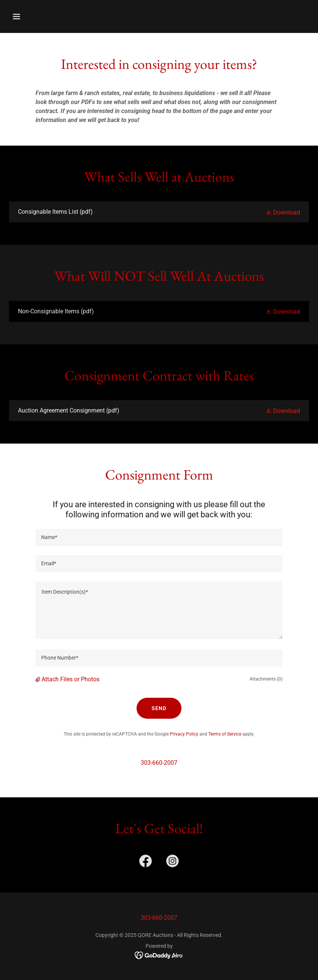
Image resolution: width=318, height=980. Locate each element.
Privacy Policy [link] (184, 734)
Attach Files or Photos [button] (71, 679)
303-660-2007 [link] (159, 763)
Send (159, 708)
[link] (159, 212)
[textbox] (159, 538)
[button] (43, 16)
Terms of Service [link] (225, 734)
